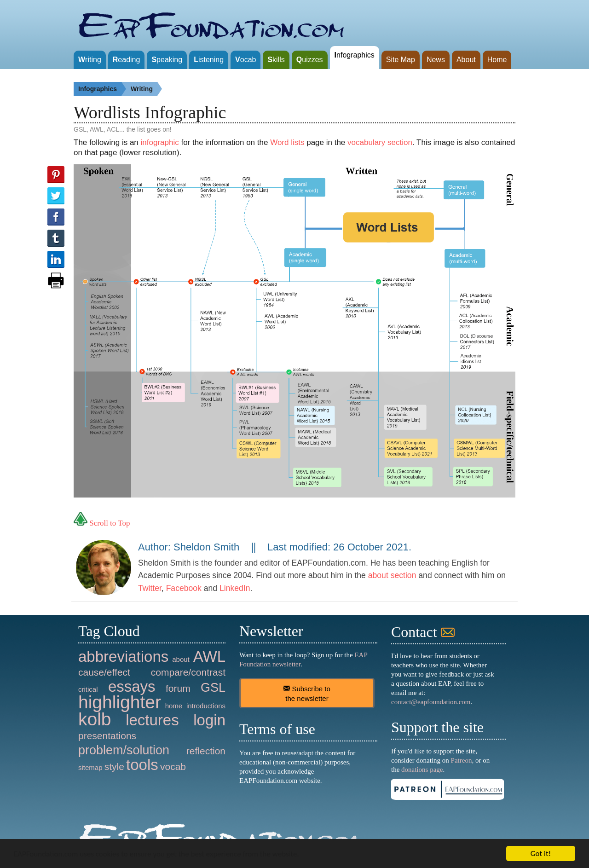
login (209, 720)
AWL (209, 657)
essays (132, 686)
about (181, 659)
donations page (422, 770)
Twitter (150, 588)
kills (276, 60)
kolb (95, 719)
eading (127, 60)
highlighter (120, 702)
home (174, 706)
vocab (173, 767)
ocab (245, 60)
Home (497, 60)
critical (88, 689)
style (114, 767)
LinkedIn (235, 588)
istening (209, 60)
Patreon (462, 760)
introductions (206, 706)
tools (142, 765)
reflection (206, 751)
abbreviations (123, 657)
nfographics (355, 55)
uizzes (310, 60)
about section (392, 575)
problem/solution (124, 750)
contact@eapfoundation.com (431, 702)
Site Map (401, 60)
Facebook (184, 588)
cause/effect (104, 672)
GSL (213, 688)
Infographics (102, 89)
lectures (152, 720)
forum (178, 688)
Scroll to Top (102, 523)
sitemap (90, 767)
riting (90, 60)
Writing (146, 89)
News (436, 60)
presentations (107, 736)
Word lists (287, 142)
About (466, 60)
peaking (167, 60)
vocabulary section (380, 142)
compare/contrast (188, 672)
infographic (160, 142)
